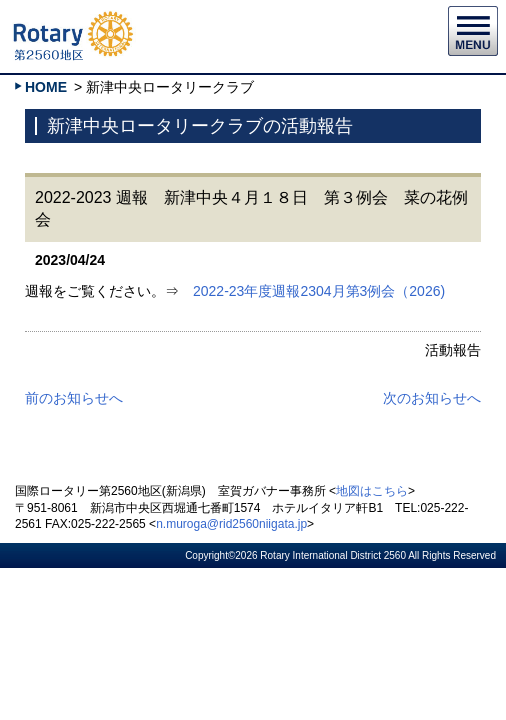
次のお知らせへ (432, 398)
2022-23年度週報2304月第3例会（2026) (319, 291)
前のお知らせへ (74, 398)
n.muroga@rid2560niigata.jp (231, 524)
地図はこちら (372, 491)
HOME (46, 87)
